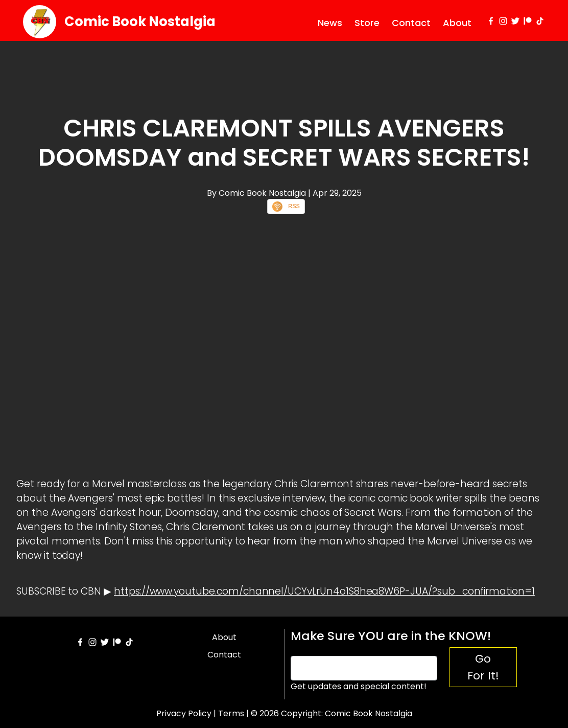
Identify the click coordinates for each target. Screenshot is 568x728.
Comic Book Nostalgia (140, 21)
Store (367, 23)
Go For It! (483, 667)
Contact (411, 23)
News (330, 23)
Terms (231, 713)
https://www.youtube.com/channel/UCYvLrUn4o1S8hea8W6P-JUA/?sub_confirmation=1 (324, 591)
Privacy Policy (184, 713)
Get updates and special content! (359, 686)
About (457, 23)
